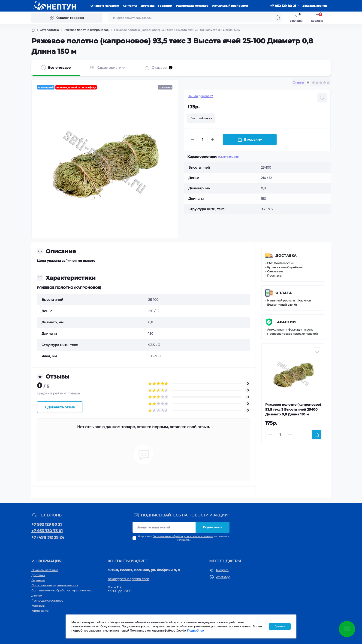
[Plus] (212, 140)
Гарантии (165, 6)
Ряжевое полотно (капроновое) (86, 30)
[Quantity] (202, 140)
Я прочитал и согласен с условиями (184, 538)
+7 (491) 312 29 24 (48, 537)
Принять (280, 626)
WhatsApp (223, 577)
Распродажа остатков (192, 6)
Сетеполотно (49, 30)
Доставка (148, 6)
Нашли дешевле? (200, 96)
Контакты (130, 6)
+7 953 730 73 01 (47, 531)
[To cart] (317, 435)
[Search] (278, 18)
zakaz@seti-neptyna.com (128, 579)
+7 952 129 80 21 (47, 524)
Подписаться (213, 527)
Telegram (222, 570)
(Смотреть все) (229, 157)
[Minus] (193, 140)
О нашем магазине (105, 6)
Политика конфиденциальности (55, 585)
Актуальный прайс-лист (230, 6)
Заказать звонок (315, 6)
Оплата (284, 293)
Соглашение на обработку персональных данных (183, 536)
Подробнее (195, 631)
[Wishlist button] (322, 98)
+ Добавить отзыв (60, 407)
